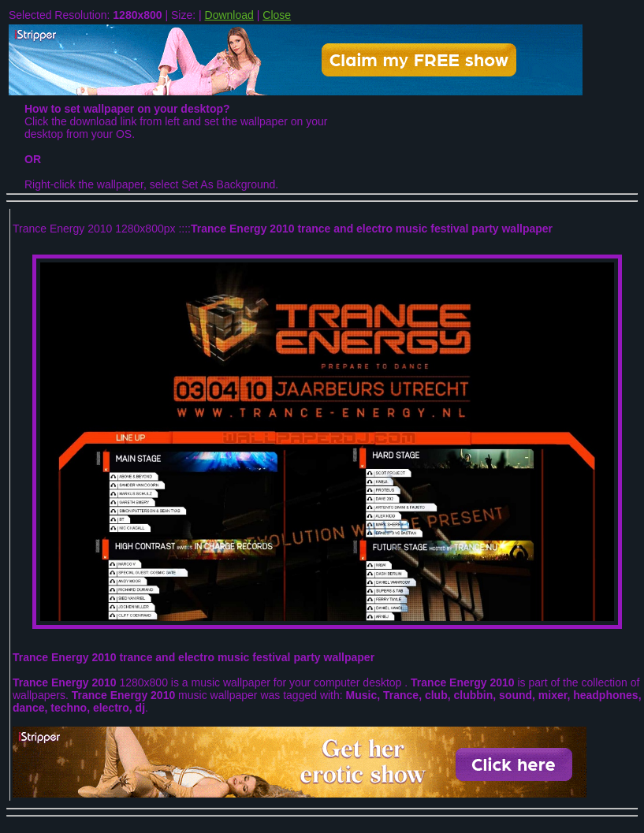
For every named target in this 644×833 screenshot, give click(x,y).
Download (229, 15)
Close (277, 15)
